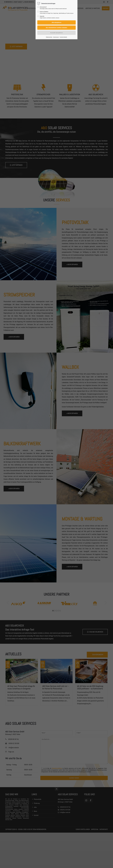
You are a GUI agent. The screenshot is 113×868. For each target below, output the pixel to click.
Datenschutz (49, 37)
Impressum (56, 37)
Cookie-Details (63, 37)
